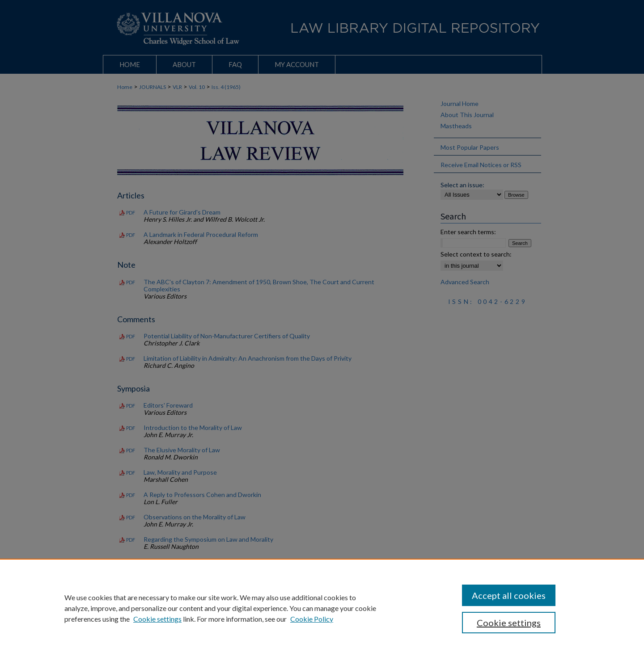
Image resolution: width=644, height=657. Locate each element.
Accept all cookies (509, 595)
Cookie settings (157, 619)
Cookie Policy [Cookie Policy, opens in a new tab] (312, 619)
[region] (322, 608)
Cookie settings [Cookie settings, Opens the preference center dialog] (509, 623)
